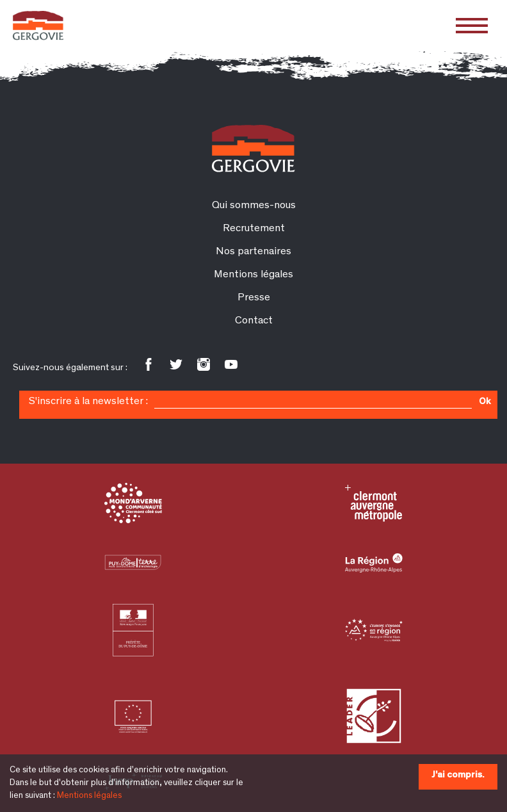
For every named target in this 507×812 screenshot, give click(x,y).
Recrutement (254, 229)
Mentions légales (89, 796)
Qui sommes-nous (254, 206)
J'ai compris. (458, 775)
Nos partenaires (253, 252)
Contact (254, 321)
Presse (254, 298)
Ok (485, 402)
